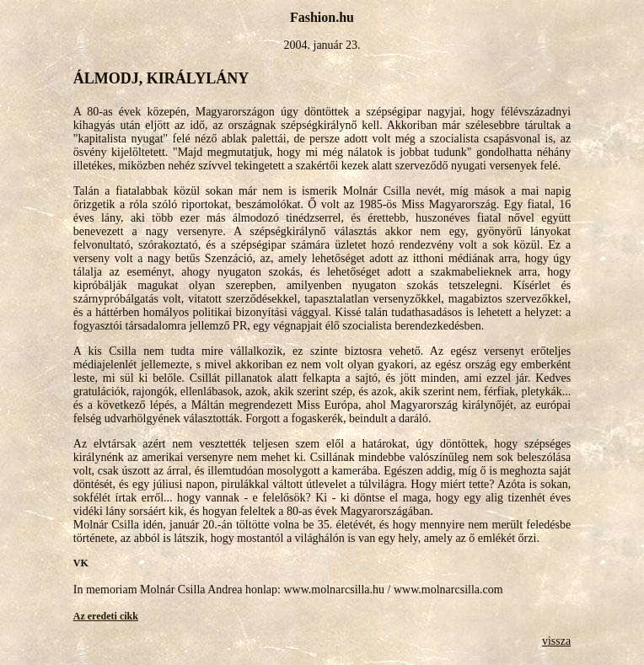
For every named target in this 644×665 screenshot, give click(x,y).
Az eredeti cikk (106, 616)
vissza (556, 641)
